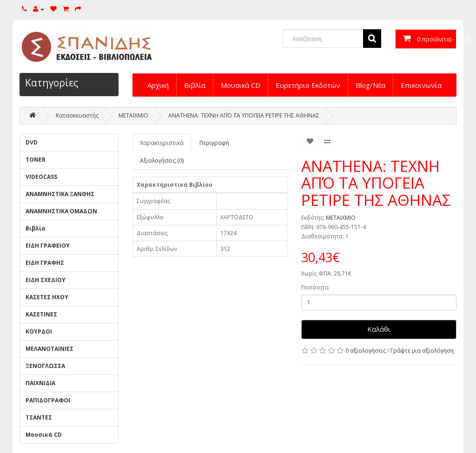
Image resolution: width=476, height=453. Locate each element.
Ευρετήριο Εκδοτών (308, 85)
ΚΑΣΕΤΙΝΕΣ (41, 314)
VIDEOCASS (41, 177)
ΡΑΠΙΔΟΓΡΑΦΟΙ (48, 400)
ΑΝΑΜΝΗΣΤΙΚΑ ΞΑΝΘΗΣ (60, 194)
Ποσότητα (315, 287)
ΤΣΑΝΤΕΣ (39, 417)
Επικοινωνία (421, 85)
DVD (32, 142)
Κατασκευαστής (77, 115)
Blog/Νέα (370, 85)
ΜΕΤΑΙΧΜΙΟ (133, 115)
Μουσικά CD (241, 85)
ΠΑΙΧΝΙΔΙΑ (40, 383)
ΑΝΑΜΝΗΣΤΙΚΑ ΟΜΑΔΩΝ (61, 211)
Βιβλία (195, 85)
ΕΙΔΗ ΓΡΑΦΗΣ (45, 263)
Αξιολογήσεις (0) (162, 161)
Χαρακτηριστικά (162, 143)
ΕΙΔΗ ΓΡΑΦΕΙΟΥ (48, 246)
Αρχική (158, 85)
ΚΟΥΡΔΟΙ (39, 332)
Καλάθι (379, 329)
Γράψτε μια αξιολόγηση (422, 351)
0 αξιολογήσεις (366, 351)
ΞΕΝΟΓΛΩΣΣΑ (45, 366)
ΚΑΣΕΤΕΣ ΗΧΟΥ (47, 297)
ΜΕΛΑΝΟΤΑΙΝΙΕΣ (50, 349)
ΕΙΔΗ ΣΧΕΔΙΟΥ (46, 280)
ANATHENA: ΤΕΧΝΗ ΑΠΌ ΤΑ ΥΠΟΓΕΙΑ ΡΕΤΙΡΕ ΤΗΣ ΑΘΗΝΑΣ (244, 115)
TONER (36, 160)
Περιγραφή (214, 143)
